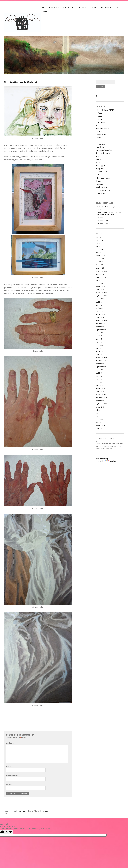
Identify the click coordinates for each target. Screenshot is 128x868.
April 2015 (99, 419)
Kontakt (45, 11)
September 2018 (101, 296)
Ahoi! (44, 7)
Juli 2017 (99, 336)
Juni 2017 (99, 339)
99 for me (99, 116)
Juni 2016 (99, 376)
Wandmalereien (101, 187)
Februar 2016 (100, 388)
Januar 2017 (100, 355)
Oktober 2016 (100, 364)
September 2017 (101, 330)
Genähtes (99, 132)
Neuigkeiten (100, 169)
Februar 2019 (100, 287)
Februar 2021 (100, 256)
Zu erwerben (100, 193)
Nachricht (11, 743)
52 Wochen (99, 113)
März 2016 (99, 385)
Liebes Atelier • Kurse (103, 153)
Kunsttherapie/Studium (104, 150)
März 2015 (99, 422)
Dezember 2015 (101, 395)
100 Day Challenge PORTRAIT (106, 110)
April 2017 (99, 345)
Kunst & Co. (100, 147)
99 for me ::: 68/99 (104, 224)
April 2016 (99, 382)
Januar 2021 (100, 259)
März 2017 (99, 348)
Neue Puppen (100, 166)
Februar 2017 (100, 351)
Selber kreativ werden (103, 178)
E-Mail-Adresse (13, 775)
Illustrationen (100, 141)
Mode (98, 162)
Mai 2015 (99, 416)
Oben (6, 814)
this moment (100, 184)
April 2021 (99, 250)
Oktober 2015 (100, 401)
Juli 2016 (99, 373)
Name (9, 766)
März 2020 (99, 265)
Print (97, 175)
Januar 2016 (100, 392)
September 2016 (101, 367)
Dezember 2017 (101, 321)
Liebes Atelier (68, 7)
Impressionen (101, 144)
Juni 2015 (99, 413)
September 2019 (101, 277)
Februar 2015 (100, 426)
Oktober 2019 (100, 274)
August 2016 (100, 370)
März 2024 (99, 240)
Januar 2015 (100, 429)
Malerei (98, 159)
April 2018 (99, 308)
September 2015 (101, 404)
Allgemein (99, 119)
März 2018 (99, 311)
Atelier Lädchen (101, 122)
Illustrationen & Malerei (102, 7)
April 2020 (99, 262)
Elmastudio (44, 811)
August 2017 (100, 333)
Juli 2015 (99, 410)
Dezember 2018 (101, 293)
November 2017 (101, 324)
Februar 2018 (100, 314)
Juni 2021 (99, 243)
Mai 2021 (99, 246)
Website (9, 784)
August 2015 (100, 407)
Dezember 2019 (101, 271)
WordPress (22, 811)
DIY (97, 125)
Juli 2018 (99, 302)
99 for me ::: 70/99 (104, 218)
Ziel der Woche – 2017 (103, 190)
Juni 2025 (99, 237)
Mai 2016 (99, 379)
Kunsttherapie (82, 7)
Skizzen (98, 181)
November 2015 (101, 398)
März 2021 (99, 253)
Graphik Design (101, 135)
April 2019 (99, 283)
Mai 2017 (99, 342)
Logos (98, 156)
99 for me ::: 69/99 (104, 221)
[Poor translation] (9, 832)
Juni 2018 (99, 305)
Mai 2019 (99, 280)
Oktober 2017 (100, 327)
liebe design (54, 7)
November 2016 (101, 361)
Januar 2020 (100, 268)
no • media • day (101, 172)
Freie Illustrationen (102, 129)
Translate (110, 461)
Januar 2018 (100, 317)
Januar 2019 (100, 290)
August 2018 (100, 299)
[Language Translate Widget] (107, 459)
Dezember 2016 (101, 358)
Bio (117, 7)
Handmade (99, 138)
